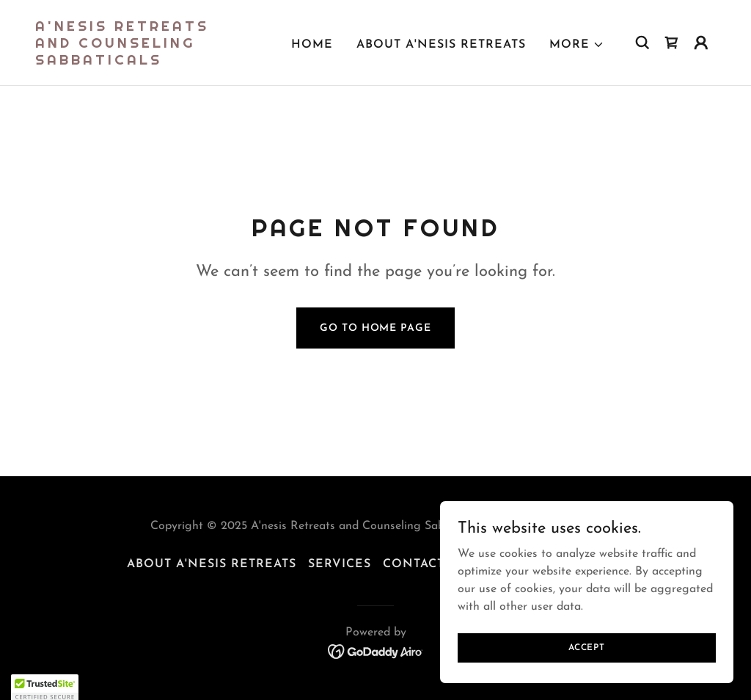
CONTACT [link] (414, 564)
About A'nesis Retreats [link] (441, 45)
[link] (131, 62)
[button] (577, 45)
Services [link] (340, 564)
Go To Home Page (375, 328)
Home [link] (312, 45)
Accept (587, 657)
